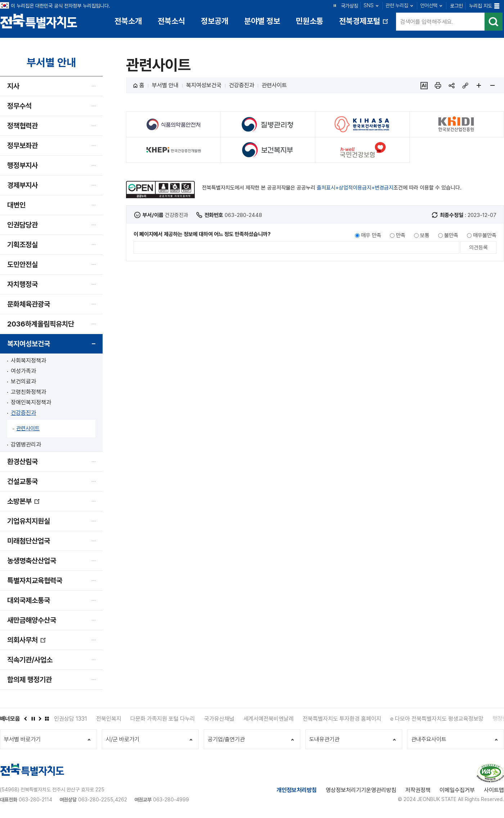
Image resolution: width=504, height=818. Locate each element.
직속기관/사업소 (30, 660)
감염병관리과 (26, 444)
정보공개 (215, 21)
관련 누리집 (397, 5)
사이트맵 (494, 790)
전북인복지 (109, 719)
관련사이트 (28, 428)
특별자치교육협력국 (35, 581)
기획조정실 (22, 245)
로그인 (456, 6)
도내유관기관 (324, 739)
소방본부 (24, 504)
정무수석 (19, 106)
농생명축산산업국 (32, 561)
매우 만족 (371, 235)
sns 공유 (451, 85)
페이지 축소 (492, 85)
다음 (40, 719)
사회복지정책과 (28, 361)
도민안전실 (22, 264)
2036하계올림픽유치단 (41, 324)
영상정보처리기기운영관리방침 (361, 790)
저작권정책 (418, 790)
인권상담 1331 (71, 719)
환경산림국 (22, 462)
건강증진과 (23, 413)
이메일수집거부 (457, 790)
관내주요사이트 (429, 739)
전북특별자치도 (39, 21)
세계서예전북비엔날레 (269, 719)
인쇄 (438, 85)
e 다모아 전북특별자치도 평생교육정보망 (437, 719)
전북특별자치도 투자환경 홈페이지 (342, 719)
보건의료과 (23, 381)
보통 (425, 235)
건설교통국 (22, 481)
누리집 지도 (481, 6)
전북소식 (171, 21)
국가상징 (350, 6)
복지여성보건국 (29, 344)
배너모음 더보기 (47, 719)
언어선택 (429, 5)
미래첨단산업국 (29, 541)
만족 (401, 235)
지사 (13, 86)
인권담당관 (22, 225)
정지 (335, 5)
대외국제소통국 (29, 600)
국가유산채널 (219, 719)
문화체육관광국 (29, 304)
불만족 (451, 235)
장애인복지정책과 (31, 402)
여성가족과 (23, 371)
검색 (494, 22)
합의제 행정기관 (30, 680)
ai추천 (424, 85)
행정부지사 (22, 165)
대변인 (16, 205)
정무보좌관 (22, 146)
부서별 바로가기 (22, 739)
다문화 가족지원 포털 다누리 (163, 719)
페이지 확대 (479, 85)
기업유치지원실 (29, 521)
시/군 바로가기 (123, 739)
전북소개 (128, 21)
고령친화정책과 (28, 392)
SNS (369, 5)
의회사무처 (27, 643)
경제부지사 (22, 185)
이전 (25, 719)
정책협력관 (22, 126)
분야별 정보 (262, 21)
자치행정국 (22, 284)
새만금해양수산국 (32, 620)
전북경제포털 (364, 24)
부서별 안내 (165, 85)
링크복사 (465, 85)
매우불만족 (485, 235)
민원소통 (310, 21)
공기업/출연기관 (226, 739)
